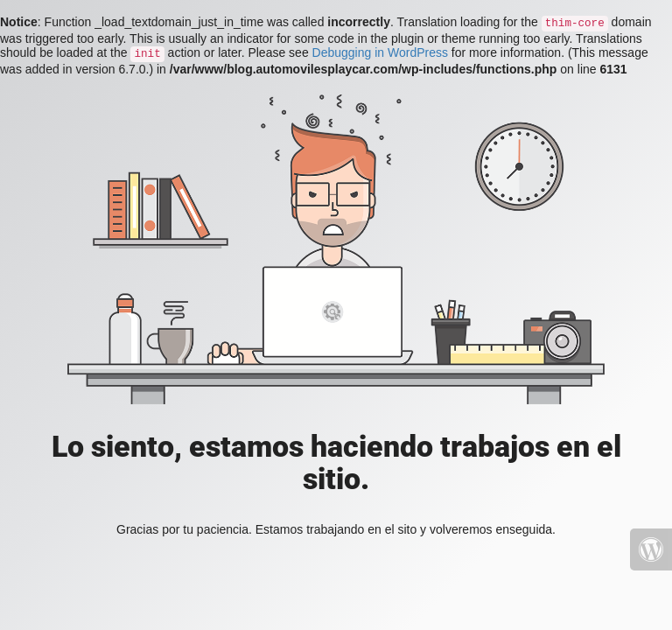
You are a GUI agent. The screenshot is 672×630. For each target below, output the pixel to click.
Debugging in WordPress (380, 52)
